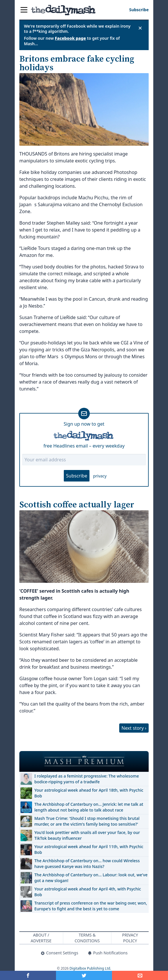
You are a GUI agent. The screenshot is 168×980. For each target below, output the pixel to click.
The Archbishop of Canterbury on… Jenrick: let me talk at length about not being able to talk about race (89, 807)
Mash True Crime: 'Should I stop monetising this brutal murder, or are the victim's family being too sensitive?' (87, 821)
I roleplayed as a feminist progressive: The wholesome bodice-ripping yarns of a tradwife (87, 779)
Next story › (134, 728)
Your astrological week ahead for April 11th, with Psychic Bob (89, 849)
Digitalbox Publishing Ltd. (90, 968)
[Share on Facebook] (28, 975)
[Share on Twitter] (84, 975)
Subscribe (77, 476)
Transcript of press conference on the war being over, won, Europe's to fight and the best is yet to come (91, 906)
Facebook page (70, 38)
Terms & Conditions (87, 938)
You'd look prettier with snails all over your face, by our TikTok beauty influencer (87, 835)
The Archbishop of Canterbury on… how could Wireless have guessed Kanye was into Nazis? (87, 864)
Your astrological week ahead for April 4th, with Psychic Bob (88, 892)
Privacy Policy (130, 938)
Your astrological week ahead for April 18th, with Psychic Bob (89, 793)
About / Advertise (41, 938)
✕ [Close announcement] (140, 28)
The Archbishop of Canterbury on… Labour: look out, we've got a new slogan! (91, 878)
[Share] (140, 975)
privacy (100, 476)
